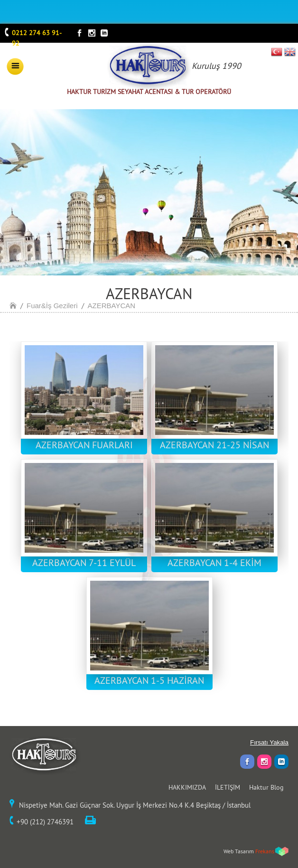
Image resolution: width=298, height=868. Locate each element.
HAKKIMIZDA (187, 787)
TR (277, 52)
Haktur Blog (266, 787)
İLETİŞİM (228, 787)
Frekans (265, 851)
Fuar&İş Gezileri (52, 306)
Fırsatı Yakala (269, 742)
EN (290, 52)
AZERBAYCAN (112, 306)
